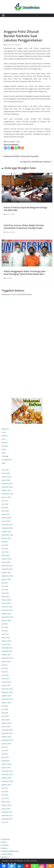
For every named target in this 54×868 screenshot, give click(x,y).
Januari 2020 (6, 726)
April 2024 (5, 552)
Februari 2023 (6, 600)
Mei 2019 (5, 754)
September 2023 (7, 576)
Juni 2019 (5, 750)
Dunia (4, 432)
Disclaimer (6, 839)
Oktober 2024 (6, 531)
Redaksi (5, 857)
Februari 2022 (6, 641)
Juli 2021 (5, 665)
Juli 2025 (5, 501)
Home (4, 842)
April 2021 (5, 675)
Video (4, 463)
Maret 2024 (6, 555)
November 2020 (7, 692)
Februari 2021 (6, 682)
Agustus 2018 (6, 785)
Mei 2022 (5, 631)
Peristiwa (7, 27)
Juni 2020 (5, 709)
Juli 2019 (5, 747)
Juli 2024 (5, 542)
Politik (4, 449)
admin (19, 45)
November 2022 (7, 610)
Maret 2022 (6, 638)
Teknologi (5, 456)
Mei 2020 (5, 713)
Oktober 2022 (6, 614)
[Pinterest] (12, 148)
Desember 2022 (7, 607)
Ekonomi (5, 436)
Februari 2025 (6, 518)
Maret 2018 (6, 802)
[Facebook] (5, 148)
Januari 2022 (6, 644)
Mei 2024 (5, 549)
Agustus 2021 (6, 661)
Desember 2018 (7, 771)
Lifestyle (4, 443)
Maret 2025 (6, 514)
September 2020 (7, 699)
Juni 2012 (5, 822)
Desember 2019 (7, 730)
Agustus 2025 (6, 497)
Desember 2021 (7, 648)
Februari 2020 (6, 723)
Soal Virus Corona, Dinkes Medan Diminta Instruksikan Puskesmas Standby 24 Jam (24, 227)
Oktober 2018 (6, 778)
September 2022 (7, 617)
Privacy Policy (7, 854)
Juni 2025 (5, 504)
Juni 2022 (5, 627)
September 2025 (7, 494)
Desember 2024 (7, 525)
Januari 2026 (6, 480)
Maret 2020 (6, 720)
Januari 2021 (6, 685)
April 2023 (5, 593)
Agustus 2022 (6, 620)
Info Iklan (5, 845)
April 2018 (5, 798)
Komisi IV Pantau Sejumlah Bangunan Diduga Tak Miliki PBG (25, 209)
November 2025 (7, 487)
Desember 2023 (7, 566)
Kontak (4, 848)
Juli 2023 (5, 583)
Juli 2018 (5, 788)
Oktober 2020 (6, 696)
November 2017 (7, 815)
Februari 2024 (6, 559)
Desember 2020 (7, 689)
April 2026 (5, 470)
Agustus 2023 (6, 579)
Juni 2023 (5, 586)
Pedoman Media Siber (10, 851)
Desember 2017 (7, 812)
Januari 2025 (6, 521)
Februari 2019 (6, 764)
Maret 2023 (6, 596)
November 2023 (7, 569)
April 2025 (5, 511)
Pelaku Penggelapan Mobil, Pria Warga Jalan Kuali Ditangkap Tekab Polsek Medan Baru (25, 273)
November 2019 (7, 733)
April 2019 (5, 757)
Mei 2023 (5, 590)
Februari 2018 (6, 805)
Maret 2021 (6, 679)
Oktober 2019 (6, 737)
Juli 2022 (5, 624)
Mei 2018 (5, 795)
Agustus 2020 (6, 703)
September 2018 (7, 781)
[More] (22, 148)
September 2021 (7, 658)
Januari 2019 (6, 768)
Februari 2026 (6, 477)
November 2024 (7, 528)
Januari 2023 (6, 603)
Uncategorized (7, 460)
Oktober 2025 (6, 490)
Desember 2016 (7, 819)
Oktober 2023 (6, 572)
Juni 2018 (5, 792)
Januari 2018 (6, 809)
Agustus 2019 (6, 744)
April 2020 (5, 716)
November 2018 (7, 774)
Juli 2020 (5, 706)
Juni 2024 (5, 545)
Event (4, 439)
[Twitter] (9, 148)
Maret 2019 (6, 761)
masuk (14, 294)
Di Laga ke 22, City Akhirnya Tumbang (36, 162)
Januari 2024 (6, 562)
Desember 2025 (7, 484)
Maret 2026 (6, 473)
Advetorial (5, 429)
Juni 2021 (5, 668)
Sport (4, 453)
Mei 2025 (5, 507)
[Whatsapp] (16, 148)
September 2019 (7, 740)
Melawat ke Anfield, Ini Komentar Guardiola (20, 156)
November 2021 (7, 651)
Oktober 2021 (6, 655)
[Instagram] (19, 148)
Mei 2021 (5, 672)
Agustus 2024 (6, 538)
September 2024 (7, 535)
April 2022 (5, 634)
